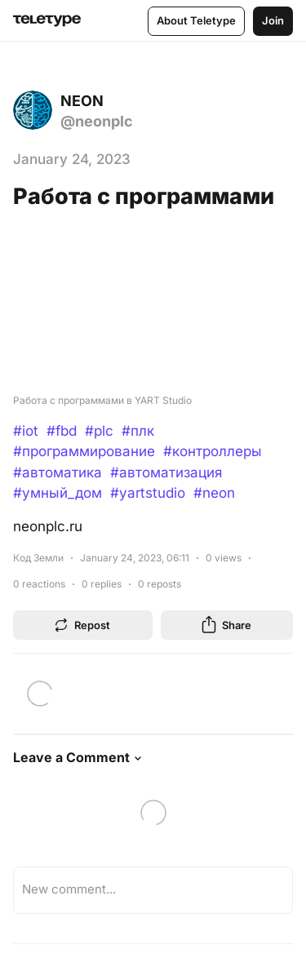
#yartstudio (148, 493)
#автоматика (58, 472)
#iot (26, 431)
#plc (99, 431)
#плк (138, 431)
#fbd (62, 431)
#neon (214, 493)
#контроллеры (213, 451)
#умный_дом (58, 493)
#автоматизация (166, 472)
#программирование (84, 451)
